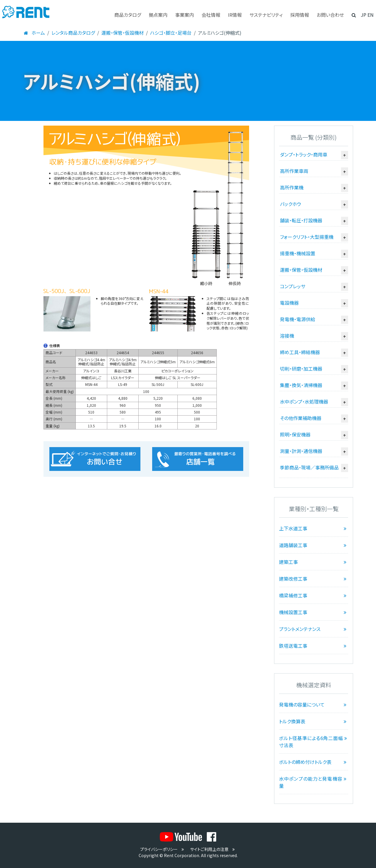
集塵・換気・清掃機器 (301, 385)
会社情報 (211, 15)
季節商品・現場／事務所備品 (309, 467)
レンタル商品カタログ (73, 33)
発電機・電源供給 (298, 319)
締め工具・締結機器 (300, 352)
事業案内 (184, 15)
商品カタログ (128, 15)
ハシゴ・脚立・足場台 (171, 33)
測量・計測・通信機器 (301, 451)
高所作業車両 (294, 171)
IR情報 (235, 15)
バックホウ (291, 204)
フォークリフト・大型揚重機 (307, 237)
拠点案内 (158, 15)
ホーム (34, 33)
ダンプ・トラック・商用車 (304, 154)
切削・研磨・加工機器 (301, 369)
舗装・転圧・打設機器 (301, 220)
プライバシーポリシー (163, 849)
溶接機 (287, 336)
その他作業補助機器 (301, 418)
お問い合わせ (330, 15)
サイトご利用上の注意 (213, 849)
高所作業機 (292, 187)
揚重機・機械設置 (298, 253)
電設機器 (289, 303)
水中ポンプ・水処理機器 (304, 401)
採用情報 (300, 15)
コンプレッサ (293, 286)
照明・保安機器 (295, 434)
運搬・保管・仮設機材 (122, 33)
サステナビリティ (266, 15)
